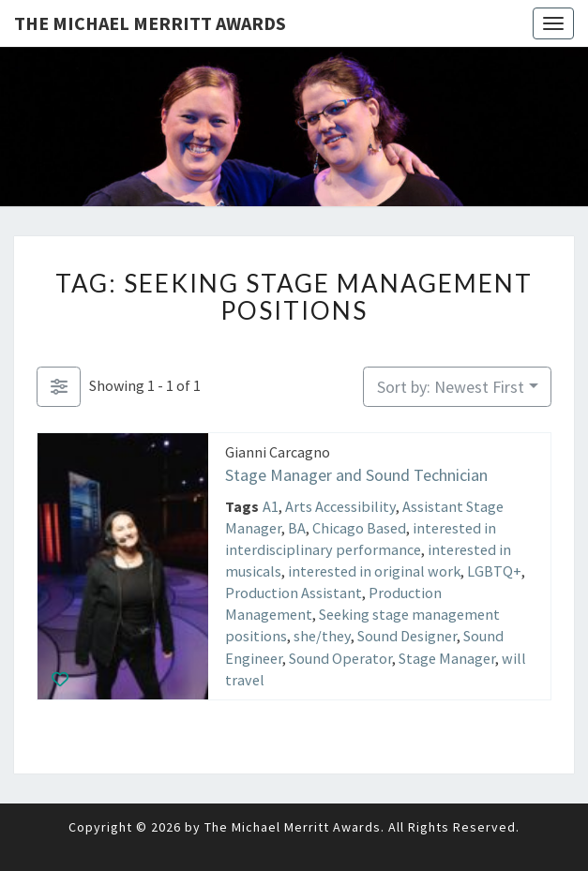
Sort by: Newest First (451, 387)
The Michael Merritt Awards (150, 23)
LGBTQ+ (494, 571)
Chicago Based (359, 527)
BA (297, 527)
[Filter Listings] (59, 387)
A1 (271, 505)
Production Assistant (294, 593)
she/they (322, 636)
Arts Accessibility (340, 505)
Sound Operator (340, 657)
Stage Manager (447, 657)
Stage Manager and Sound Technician (356, 475)
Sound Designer (407, 636)
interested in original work (374, 571)
